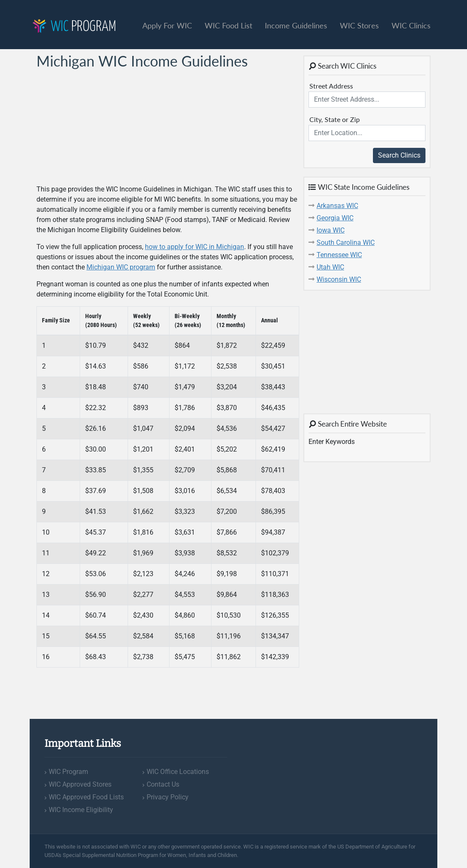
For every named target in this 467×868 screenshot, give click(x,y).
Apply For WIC (167, 25)
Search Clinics (399, 155)
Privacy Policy (168, 797)
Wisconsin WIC (339, 279)
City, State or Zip (335, 119)
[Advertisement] (100, 127)
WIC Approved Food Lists (86, 797)
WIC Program (68, 772)
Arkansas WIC (337, 206)
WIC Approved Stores (80, 784)
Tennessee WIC (339, 255)
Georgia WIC (335, 218)
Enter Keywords (332, 442)
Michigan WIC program (121, 267)
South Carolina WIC (346, 243)
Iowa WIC (331, 230)
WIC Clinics (411, 25)
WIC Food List (228, 25)
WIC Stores (359, 25)
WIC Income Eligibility (81, 810)
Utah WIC (330, 267)
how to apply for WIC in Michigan (195, 247)
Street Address (331, 86)
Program (74, 27)
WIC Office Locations (178, 772)
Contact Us (163, 784)
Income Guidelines (296, 25)
